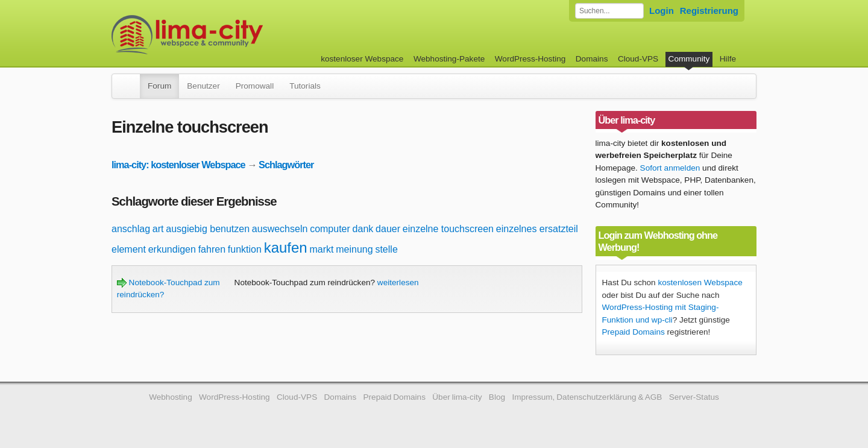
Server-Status (694, 397)
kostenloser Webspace (362, 59)
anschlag (131, 229)
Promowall (255, 86)
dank (363, 229)
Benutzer (203, 86)
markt (321, 249)
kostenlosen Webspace (700, 282)
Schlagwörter (286, 165)
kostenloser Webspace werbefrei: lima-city (232, 35)
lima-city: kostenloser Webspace (178, 165)
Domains (592, 59)
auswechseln (280, 229)
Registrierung (709, 11)
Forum (159, 86)
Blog (497, 397)
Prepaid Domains (634, 332)
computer (330, 229)
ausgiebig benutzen (208, 229)
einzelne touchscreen (448, 229)
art (158, 229)
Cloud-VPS (638, 59)
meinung (354, 249)
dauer (388, 229)
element (129, 249)
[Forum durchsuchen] (609, 11)
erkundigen (172, 249)
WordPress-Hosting (530, 59)
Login (662, 11)
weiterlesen (398, 282)
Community (689, 59)
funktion (245, 249)
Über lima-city (457, 397)
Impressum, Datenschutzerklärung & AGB (587, 397)
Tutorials (305, 86)
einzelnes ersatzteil (537, 229)
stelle (386, 249)
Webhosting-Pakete (449, 59)
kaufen (286, 248)
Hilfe (728, 59)
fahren (212, 249)
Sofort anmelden (670, 168)
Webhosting (171, 397)
